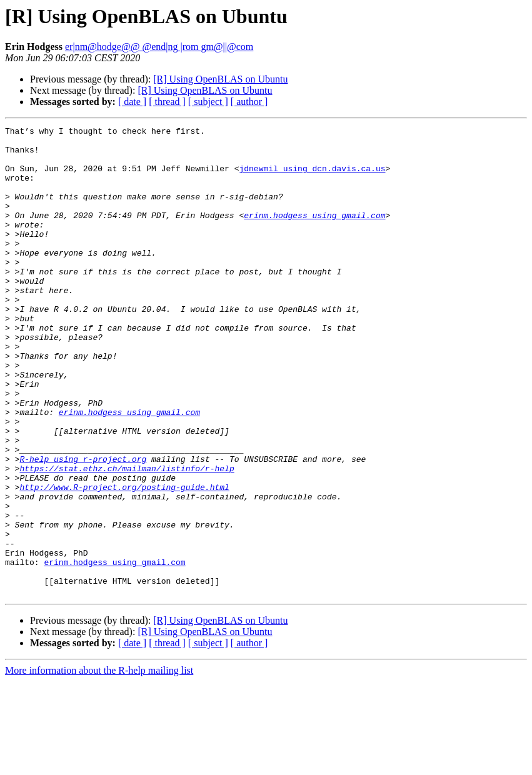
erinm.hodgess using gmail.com (314, 234)
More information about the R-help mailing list (99, 764)
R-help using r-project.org (83, 526)
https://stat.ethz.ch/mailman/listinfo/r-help (127, 537)
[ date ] (132, 102)
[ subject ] (208, 102)
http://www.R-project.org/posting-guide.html (124, 560)
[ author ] (249, 102)
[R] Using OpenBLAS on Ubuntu (220, 79)
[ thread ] (167, 102)
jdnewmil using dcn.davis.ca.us (312, 177)
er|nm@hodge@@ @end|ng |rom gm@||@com (159, 47)
